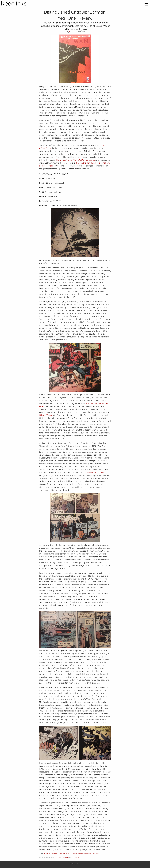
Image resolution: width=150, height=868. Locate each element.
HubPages (75, 857)
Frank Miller (95, 854)
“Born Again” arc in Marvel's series (75, 160)
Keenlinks (77, 864)
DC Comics (73, 854)
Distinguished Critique (84, 854)
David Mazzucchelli (63, 854)
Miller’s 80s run (46, 415)
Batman (54, 854)
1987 (50, 854)
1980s (46, 854)
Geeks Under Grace (63, 857)
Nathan (71, 32)
